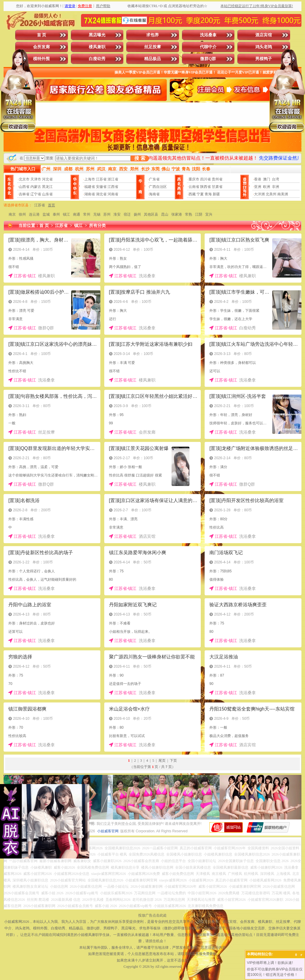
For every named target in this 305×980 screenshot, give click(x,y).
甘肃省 (217, 187)
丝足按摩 (152, 47)
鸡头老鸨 (264, 47)
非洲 (276, 187)
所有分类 (97, 226)
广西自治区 (158, 187)
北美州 (271, 194)
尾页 (162, 761)
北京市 (24, 179)
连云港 (34, 214)
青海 (208, 194)
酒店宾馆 (264, 35)
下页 (173, 761)
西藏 (192, 194)
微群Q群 (208, 59)
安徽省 (101, 187)
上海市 (90, 179)
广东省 (154, 179)
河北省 (47, 179)
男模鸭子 (264, 59)
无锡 (97, 214)
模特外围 (41, 59)
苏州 (107, 214)
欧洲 (267, 187)
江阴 (199, 214)
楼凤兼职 (97, 47)
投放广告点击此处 (152, 915)
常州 (87, 214)
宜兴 (209, 214)
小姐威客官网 (108, 831)
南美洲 (283, 194)
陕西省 (206, 187)
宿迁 (127, 214)
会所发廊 (41, 47)
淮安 (117, 214)
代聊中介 (208, 47)
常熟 (189, 214)
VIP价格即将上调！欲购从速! (270, 963)
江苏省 (101, 179)
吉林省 (24, 194)
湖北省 (101, 194)
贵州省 (217, 179)
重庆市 (194, 179)
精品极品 (152, 59)
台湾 (276, 179)
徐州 (22, 214)
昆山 (165, 214)
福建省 (90, 187)
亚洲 (258, 187)
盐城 (46, 214)
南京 (12, 214)
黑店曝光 (97, 35)
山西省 (24, 187)
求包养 (152, 35)
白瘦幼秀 (97, 59)
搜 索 (140, 158)
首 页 (42, 35)
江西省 (113, 187)
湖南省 (90, 194)
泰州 (56, 214)
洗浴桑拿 (208, 35)
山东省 (47, 194)
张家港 (177, 214)
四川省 (206, 179)
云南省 (194, 187)
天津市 (36, 179)
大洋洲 (259, 194)
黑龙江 (47, 187)
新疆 (216, 194)
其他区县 (151, 214)
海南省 (154, 194)
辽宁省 (36, 194)
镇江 (66, 214)
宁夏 (200, 194)
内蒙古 (36, 187)
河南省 (113, 194)
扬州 (137, 214)
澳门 (267, 179)
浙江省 (113, 179)
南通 (77, 214)
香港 (258, 179)
